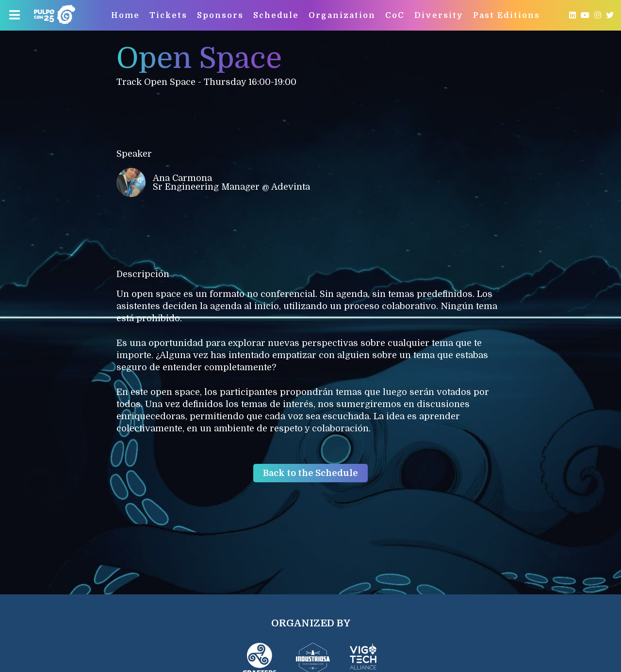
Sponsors (220, 16)
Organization (342, 16)
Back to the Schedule (310, 473)
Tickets (168, 16)
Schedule (276, 16)
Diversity (439, 16)
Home (125, 16)
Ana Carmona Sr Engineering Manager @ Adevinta (213, 182)
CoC (395, 16)
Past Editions (507, 16)
